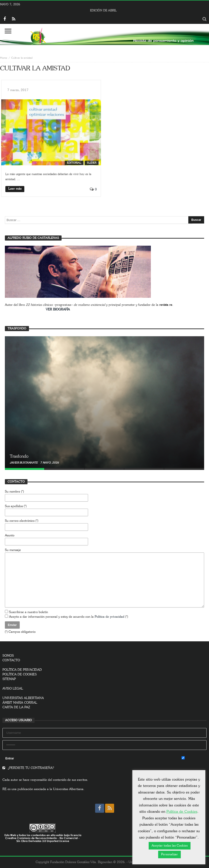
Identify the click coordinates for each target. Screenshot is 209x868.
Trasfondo (19, 457)
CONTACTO (11, 660)
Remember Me (194, 758)
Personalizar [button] (169, 854)
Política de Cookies (182, 812)
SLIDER (92, 163)
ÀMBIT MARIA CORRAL (20, 703)
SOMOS (8, 656)
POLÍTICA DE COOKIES (20, 675)
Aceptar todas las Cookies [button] (170, 846)
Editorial (74, 163)
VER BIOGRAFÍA (58, 310)
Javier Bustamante (24, 463)
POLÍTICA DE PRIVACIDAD (22, 670)
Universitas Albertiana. (69, 789)
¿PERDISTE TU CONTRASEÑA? (28, 768)
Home (4, 58)
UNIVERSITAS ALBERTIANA (23, 698)
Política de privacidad (109, 617)
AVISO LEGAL (13, 689)
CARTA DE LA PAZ (16, 707)
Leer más (15, 189)
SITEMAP (9, 679)
